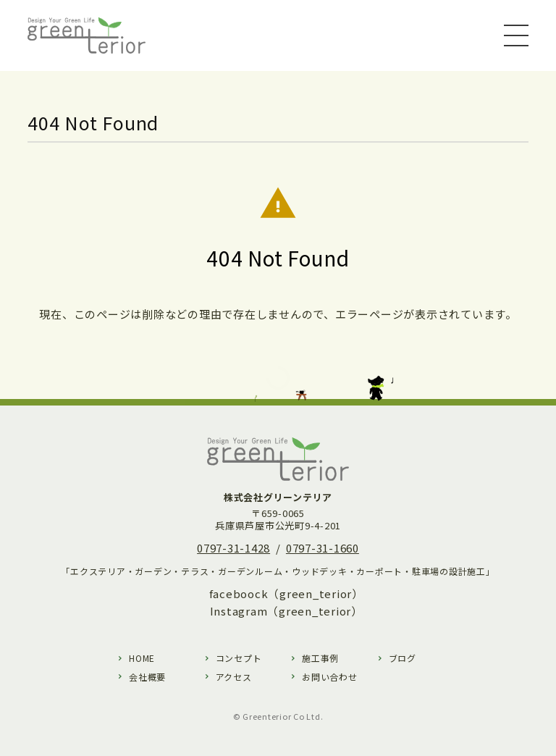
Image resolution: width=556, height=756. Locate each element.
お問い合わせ (330, 677)
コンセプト (239, 658)
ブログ (403, 658)
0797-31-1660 (323, 548)
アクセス (234, 677)
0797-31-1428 (233, 548)
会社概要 (147, 677)
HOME (142, 658)
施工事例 (320, 658)
